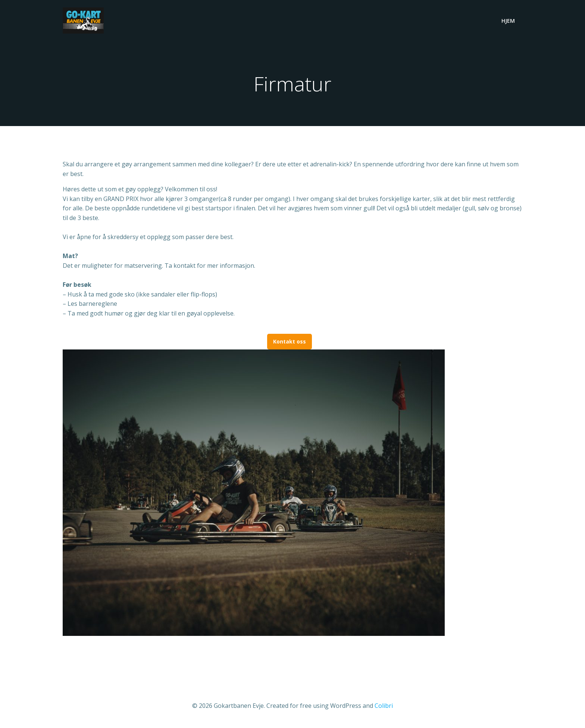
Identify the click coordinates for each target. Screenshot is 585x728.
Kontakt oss (290, 341)
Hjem (508, 21)
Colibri (384, 706)
